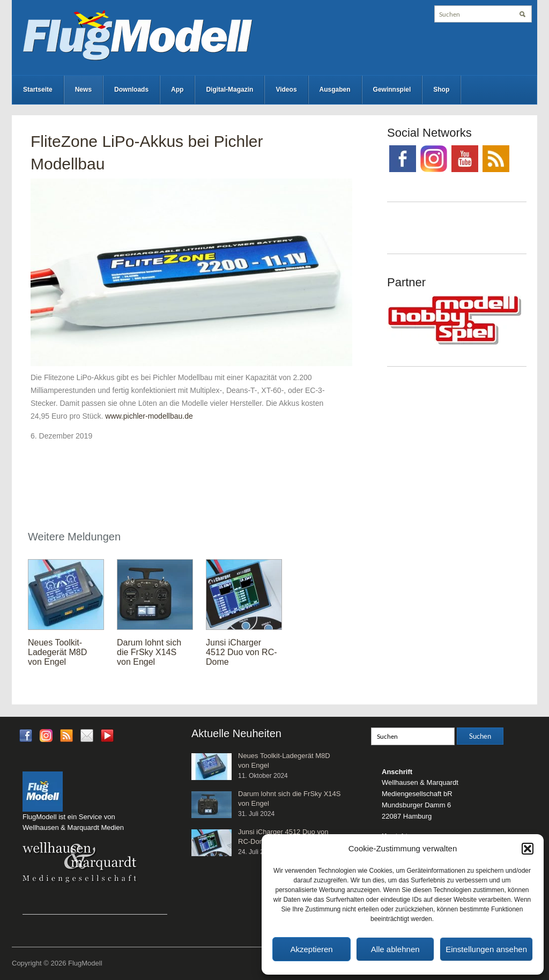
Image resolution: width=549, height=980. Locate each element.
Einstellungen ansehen (486, 949)
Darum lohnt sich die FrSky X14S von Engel (149, 652)
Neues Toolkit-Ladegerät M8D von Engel (57, 652)
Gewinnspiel (392, 90)
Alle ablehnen (395, 949)
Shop (441, 90)
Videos (286, 90)
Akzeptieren (311, 949)
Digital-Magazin (229, 90)
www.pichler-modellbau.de (149, 416)
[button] (528, 849)
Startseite (38, 90)
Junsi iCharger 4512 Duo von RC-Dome (242, 652)
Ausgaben (335, 90)
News (83, 90)
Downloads (131, 90)
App (177, 90)
